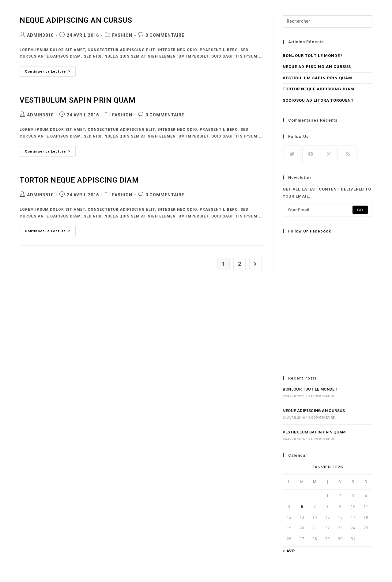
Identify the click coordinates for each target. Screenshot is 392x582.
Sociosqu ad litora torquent (318, 100)
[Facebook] (311, 154)
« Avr (289, 551)
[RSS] (348, 154)
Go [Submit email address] (360, 210)
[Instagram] (329, 154)
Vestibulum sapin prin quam (78, 100)
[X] (292, 154)
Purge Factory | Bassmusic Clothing (96, 13)
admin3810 (40, 35)
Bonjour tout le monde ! (313, 56)
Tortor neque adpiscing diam (79, 180)
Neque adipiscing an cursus (317, 67)
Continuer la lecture (50, 70)
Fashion (122, 35)
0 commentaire (165, 35)
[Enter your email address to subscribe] (328, 210)
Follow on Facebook (310, 231)
